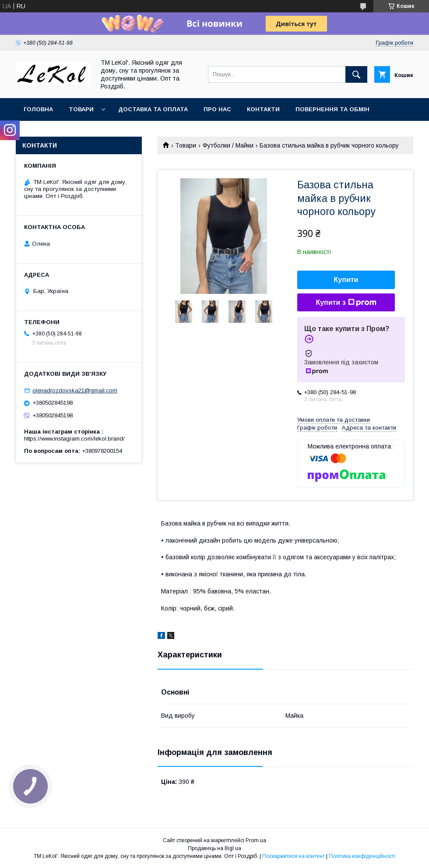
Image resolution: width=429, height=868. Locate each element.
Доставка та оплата (153, 109)
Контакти (263, 109)
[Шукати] (356, 74)
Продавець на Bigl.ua (214, 848)
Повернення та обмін (332, 109)
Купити (346, 280)
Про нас (217, 109)
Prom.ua (256, 840)
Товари (81, 109)
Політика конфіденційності (362, 856)
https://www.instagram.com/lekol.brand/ (74, 439)
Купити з (346, 303)
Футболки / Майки (228, 145)
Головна (38, 109)
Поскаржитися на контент (294, 856)
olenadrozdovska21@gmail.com (75, 390)
